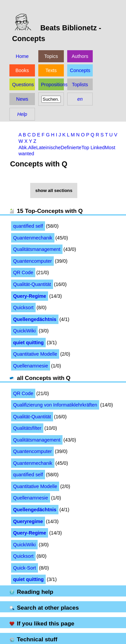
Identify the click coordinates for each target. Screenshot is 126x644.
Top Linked (93, 148)
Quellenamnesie (31, 366)
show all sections (54, 190)
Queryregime (28, 521)
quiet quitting (28, 343)
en (80, 99)
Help (22, 114)
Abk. (23, 148)
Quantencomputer (32, 261)
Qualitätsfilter (27, 428)
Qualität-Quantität (32, 284)
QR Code (23, 272)
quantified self (28, 226)
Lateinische (49, 148)
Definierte (71, 148)
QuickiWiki (24, 331)
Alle (32, 148)
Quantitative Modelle (35, 354)
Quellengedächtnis (35, 319)
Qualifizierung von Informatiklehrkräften (55, 405)
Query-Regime (30, 296)
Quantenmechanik (33, 238)
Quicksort (23, 308)
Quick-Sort (25, 568)
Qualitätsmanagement (37, 249)
